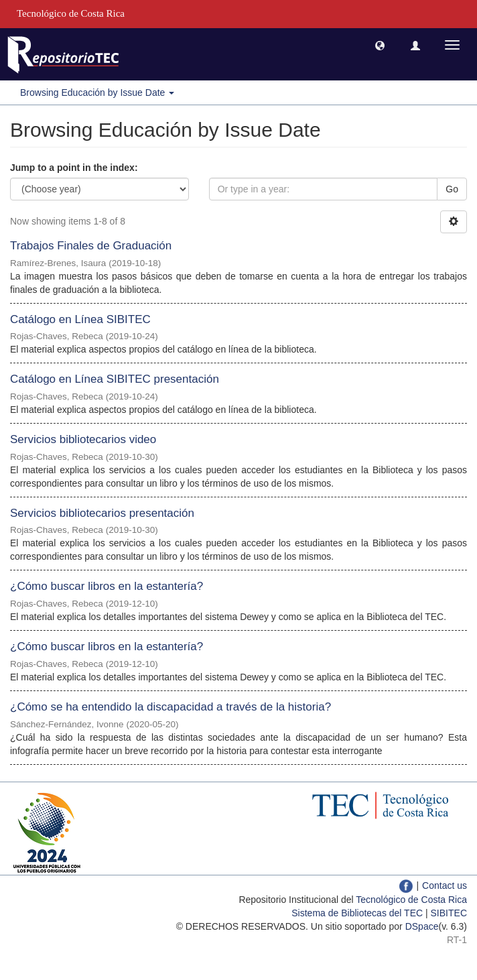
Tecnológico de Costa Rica (411, 900)
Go (452, 189)
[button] (380, 45)
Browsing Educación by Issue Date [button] (97, 93)
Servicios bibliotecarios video (83, 439)
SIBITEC (449, 913)
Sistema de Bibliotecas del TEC (357, 913)
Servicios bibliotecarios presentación (102, 513)
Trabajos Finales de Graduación (91, 246)
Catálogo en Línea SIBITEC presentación (115, 379)
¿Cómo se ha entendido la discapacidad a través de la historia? (171, 707)
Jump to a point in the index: (74, 168)
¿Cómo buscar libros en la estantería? (107, 586)
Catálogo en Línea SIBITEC (80, 319)
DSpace (422, 926)
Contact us (445, 885)
